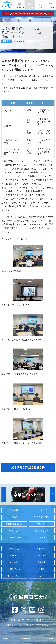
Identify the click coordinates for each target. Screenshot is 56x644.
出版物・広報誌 (14, 538)
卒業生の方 (42, 555)
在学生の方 (14, 555)
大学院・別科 (14, 531)
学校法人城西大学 (14, 625)
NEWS (14, 517)
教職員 (42, 569)
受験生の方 (14, 549)
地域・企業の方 (14, 562)
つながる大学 (42, 510)
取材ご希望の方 (14, 576)
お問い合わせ (19, 8)
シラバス (42, 576)
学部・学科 (42, 524)
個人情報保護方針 (16, 620)
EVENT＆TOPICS (42, 517)
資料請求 (42, 562)
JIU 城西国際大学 (7, 5)
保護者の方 (42, 549)
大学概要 (14, 510)
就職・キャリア (42, 531)
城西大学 (30, 625)
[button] (3, 494)
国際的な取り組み (14, 524)
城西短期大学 (44, 625)
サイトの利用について (38, 620)
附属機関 (42, 538)
